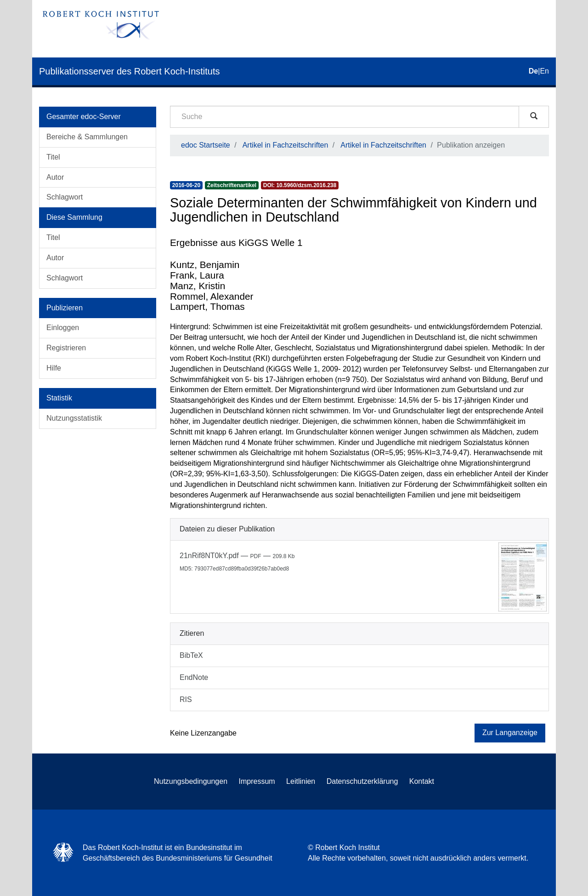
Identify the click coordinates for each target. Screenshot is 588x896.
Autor (55, 177)
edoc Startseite (206, 145)
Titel (53, 157)
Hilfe (54, 368)
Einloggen (63, 328)
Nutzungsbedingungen (191, 781)
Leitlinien (301, 781)
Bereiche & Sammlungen (87, 137)
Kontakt (422, 781)
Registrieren (66, 348)
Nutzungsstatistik (74, 418)
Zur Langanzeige (510, 733)
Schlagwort (65, 197)
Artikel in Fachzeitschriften (286, 145)
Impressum (257, 781)
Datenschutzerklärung (362, 781)
